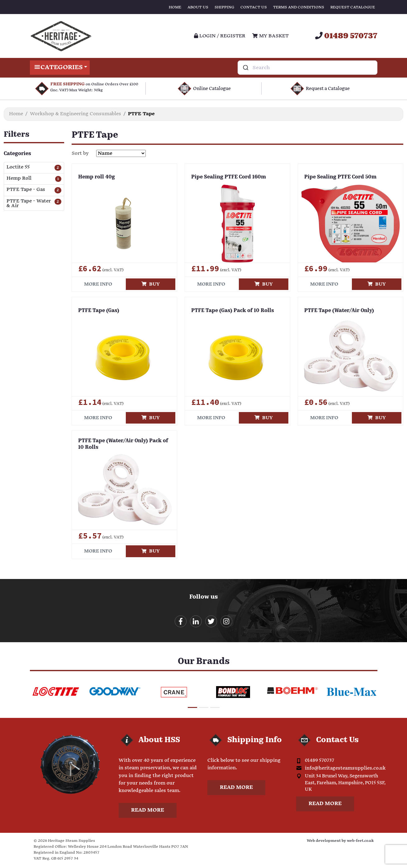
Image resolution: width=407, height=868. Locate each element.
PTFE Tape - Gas (26, 190)
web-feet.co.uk (360, 842)
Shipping (224, 7)
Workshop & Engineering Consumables (76, 114)
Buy (151, 284)
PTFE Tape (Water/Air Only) (339, 311)
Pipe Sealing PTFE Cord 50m (340, 177)
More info (98, 284)
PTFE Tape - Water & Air (29, 203)
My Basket (270, 36)
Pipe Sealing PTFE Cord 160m (229, 177)
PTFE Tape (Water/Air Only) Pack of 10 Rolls (123, 444)
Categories (60, 68)
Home (175, 7)
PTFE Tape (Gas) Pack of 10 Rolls (233, 311)
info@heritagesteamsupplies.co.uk (345, 769)
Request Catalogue (353, 7)
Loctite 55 (18, 167)
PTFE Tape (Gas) (99, 311)
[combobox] (308, 68)
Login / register (220, 36)
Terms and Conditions (299, 7)
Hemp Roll (19, 179)
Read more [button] (148, 811)
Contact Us (254, 7)
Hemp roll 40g (97, 177)
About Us (198, 7)
